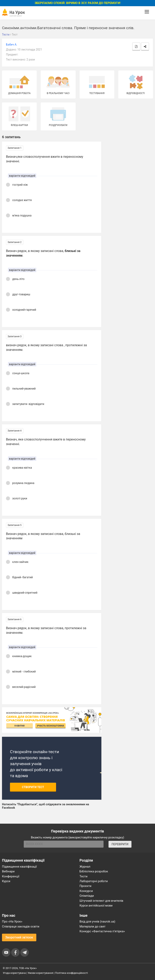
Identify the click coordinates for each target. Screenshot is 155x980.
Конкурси (86, 891)
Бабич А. (12, 45)
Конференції (11, 876)
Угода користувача (14, 973)
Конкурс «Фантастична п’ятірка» (102, 931)
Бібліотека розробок (94, 871)
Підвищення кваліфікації (19, 867)
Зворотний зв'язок (19, 937)
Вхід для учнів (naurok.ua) (97, 921)
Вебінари (8, 871)
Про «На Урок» (12, 921)
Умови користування (40, 973)
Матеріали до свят (93, 926)
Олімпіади (87, 896)
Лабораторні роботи (94, 881)
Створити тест (33, 787)
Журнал (85, 867)
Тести (84, 876)
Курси (6, 881)
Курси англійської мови (96, 906)
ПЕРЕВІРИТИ (120, 844)
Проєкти (86, 886)
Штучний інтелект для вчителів (101, 901)
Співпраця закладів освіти (21, 926)
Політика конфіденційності (71, 973)
